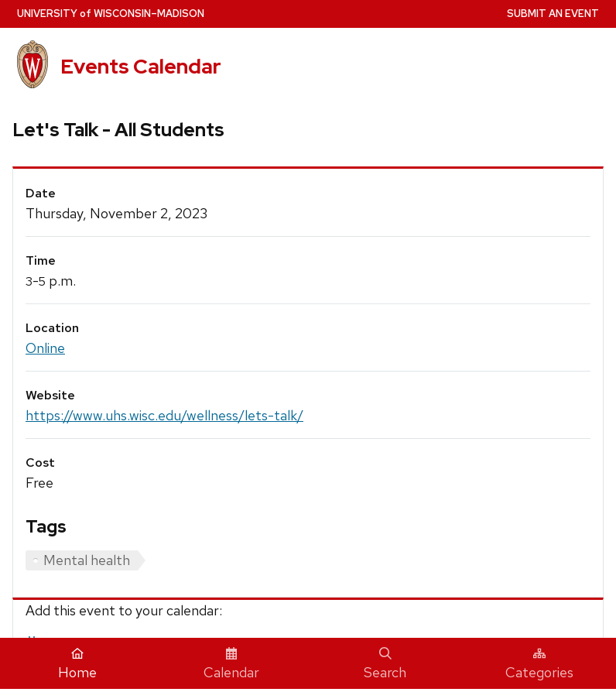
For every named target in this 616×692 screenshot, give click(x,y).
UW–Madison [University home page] (111, 14)
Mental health (87, 560)
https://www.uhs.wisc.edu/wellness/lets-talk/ (164, 415)
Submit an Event (553, 14)
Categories (539, 664)
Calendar (231, 664)
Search (385, 664)
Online (45, 348)
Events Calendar (141, 66)
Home (77, 664)
